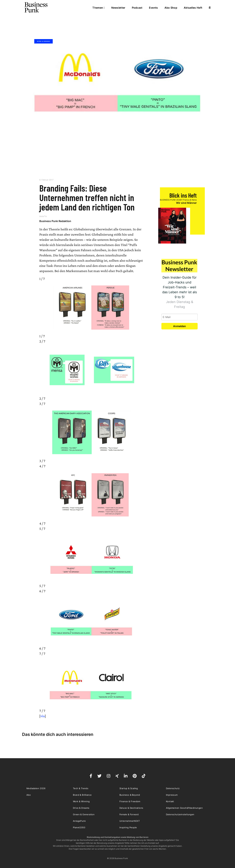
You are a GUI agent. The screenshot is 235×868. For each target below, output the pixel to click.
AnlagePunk (79, 821)
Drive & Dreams (81, 808)
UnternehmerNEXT (130, 821)
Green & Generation (84, 814)
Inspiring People (128, 827)
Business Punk (36, 7)
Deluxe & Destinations (131, 808)
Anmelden (180, 326)
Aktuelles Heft (193, 8)
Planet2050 (79, 827)
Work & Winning (43, 41)
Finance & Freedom (130, 801)
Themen (98, 8)
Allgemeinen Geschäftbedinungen (184, 808)
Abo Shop (171, 8)
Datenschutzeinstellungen (180, 814)
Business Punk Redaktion (55, 221)
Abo (29, 795)
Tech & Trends (81, 788)
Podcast (137, 8)
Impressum (172, 795)
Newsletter (118, 8)
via (43, 716)
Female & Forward (129, 814)
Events (153, 8)
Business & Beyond (130, 795)
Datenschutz (173, 788)
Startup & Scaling (129, 788)
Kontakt (170, 801)
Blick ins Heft (183, 195)
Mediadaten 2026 (36, 788)
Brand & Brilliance (82, 795)
